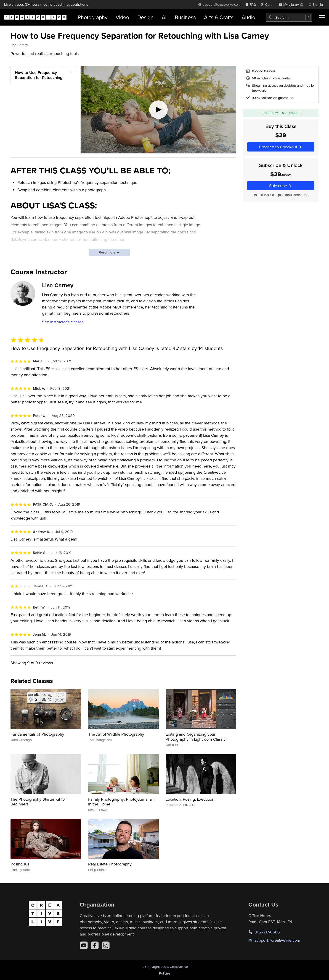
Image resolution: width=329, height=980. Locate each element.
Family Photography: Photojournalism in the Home (121, 802)
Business (185, 17)
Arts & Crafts (219, 17)
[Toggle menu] (322, 17)
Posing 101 (20, 864)
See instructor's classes (63, 322)
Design (145, 17)
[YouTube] (84, 945)
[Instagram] (106, 945)
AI (164, 17)
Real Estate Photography (110, 864)
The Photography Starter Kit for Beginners (38, 802)
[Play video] (158, 110)
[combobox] (289, 17)
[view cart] (267, 4)
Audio (248, 17)
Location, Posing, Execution (190, 799)
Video (122, 17)
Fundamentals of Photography (37, 734)
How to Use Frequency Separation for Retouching (39, 75)
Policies (165, 973)
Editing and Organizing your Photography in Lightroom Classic (196, 737)
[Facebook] (95, 945)
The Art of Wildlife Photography (116, 734)
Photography (93, 17)
